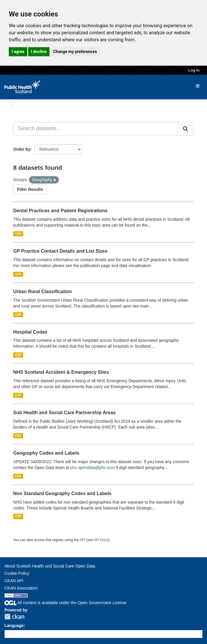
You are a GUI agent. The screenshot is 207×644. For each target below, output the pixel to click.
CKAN (14, 617)
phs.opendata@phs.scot (93, 468)
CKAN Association (21, 588)
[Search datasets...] (96, 129)
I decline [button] (39, 52)
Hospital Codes (30, 332)
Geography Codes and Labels (46, 453)
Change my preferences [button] (75, 52)
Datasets (28, 104)
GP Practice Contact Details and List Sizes (60, 251)
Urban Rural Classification (43, 292)
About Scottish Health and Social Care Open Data (50, 566)
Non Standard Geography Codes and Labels (62, 493)
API (82, 540)
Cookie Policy (17, 573)
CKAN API (14, 581)
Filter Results (30, 189)
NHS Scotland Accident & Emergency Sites (61, 372)
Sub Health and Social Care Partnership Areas (65, 413)
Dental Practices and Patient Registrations (60, 211)
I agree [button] (18, 52)
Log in (194, 70)
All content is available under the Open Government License (66, 603)
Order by (22, 149)
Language (14, 626)
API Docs (101, 540)
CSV (18, 234)
